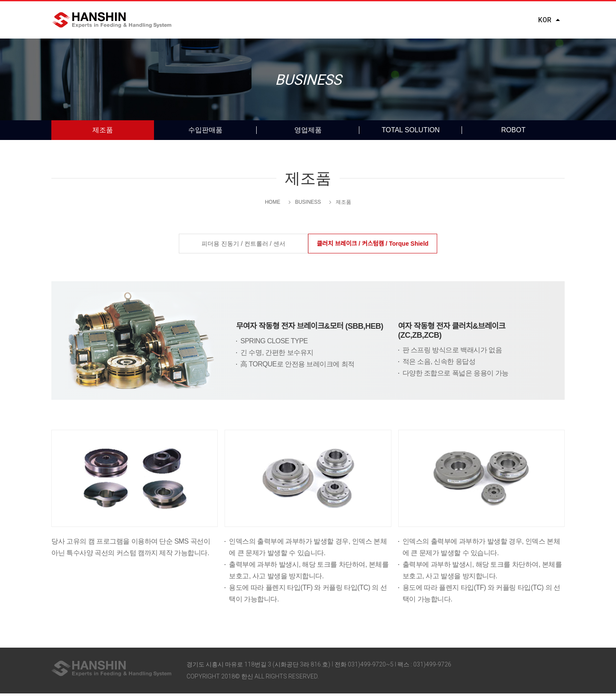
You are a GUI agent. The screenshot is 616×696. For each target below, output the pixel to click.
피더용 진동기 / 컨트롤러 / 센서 (243, 246)
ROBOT (514, 132)
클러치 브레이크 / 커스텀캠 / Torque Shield (372, 246)
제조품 (103, 132)
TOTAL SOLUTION (411, 132)
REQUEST (474, 21)
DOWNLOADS (395, 21)
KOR (545, 20)
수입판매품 (205, 132)
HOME (272, 205)
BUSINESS (316, 21)
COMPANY (242, 21)
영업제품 (308, 132)
